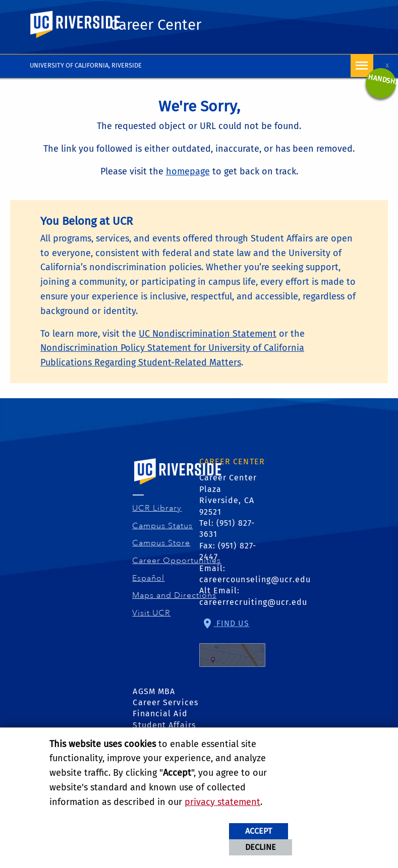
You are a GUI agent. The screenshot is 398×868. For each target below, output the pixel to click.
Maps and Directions (175, 595)
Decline (261, 847)
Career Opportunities (177, 561)
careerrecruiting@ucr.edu (253, 602)
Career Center (156, 25)
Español (149, 578)
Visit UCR (152, 613)
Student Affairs (164, 725)
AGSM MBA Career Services (165, 697)
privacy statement (222, 802)
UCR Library (157, 508)
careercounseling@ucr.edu (255, 579)
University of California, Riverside (86, 65)
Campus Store (161, 543)
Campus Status (163, 526)
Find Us (232, 643)
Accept (259, 831)
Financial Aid (160, 714)
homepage (188, 171)
